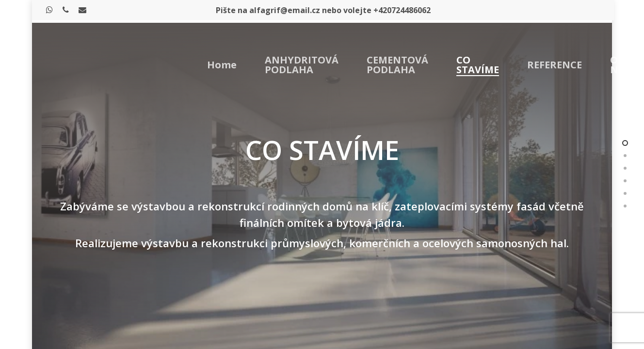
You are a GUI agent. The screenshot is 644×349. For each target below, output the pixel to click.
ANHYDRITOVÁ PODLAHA (302, 65)
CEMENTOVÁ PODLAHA (397, 65)
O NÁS (620, 65)
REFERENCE (555, 65)
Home (222, 65)
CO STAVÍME (478, 65)
